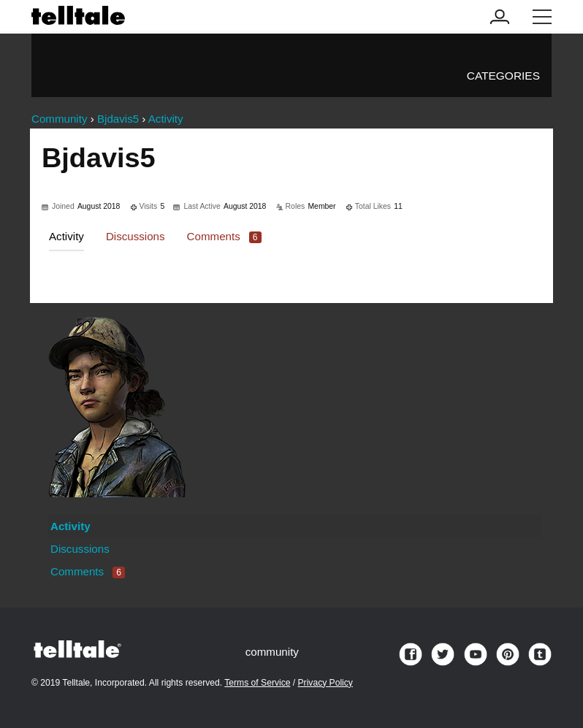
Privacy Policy (325, 683)
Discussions (136, 236)
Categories (503, 76)
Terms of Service (257, 683)
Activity (66, 236)
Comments (224, 236)
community (272, 652)
